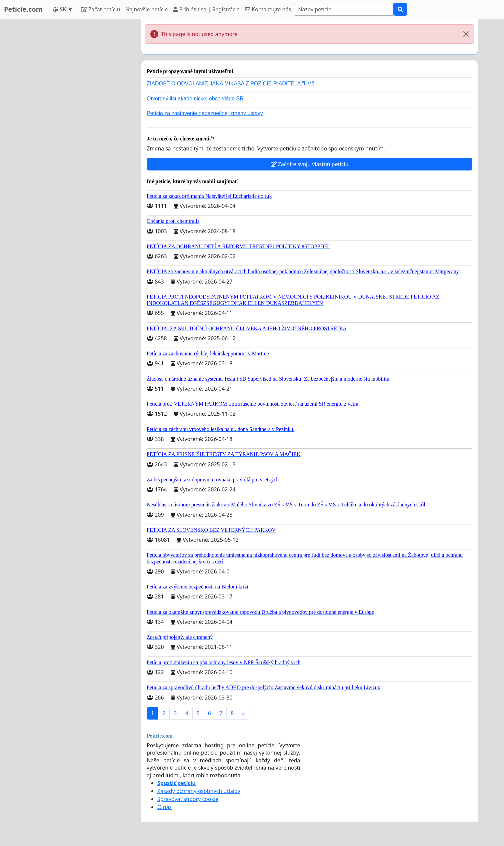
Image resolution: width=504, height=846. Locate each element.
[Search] (344, 9)
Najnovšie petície (146, 9)
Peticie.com (23, 9)
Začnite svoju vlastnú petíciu (310, 164)
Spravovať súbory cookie (188, 799)
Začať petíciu (100, 9)
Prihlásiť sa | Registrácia (206, 9)
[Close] (466, 34)
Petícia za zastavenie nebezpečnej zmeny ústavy (205, 113)
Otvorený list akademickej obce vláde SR (195, 99)
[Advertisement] (76, 119)
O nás (164, 807)
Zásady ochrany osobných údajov (199, 791)
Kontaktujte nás (268, 9)
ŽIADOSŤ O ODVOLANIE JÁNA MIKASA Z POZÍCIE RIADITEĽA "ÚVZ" (231, 84)
